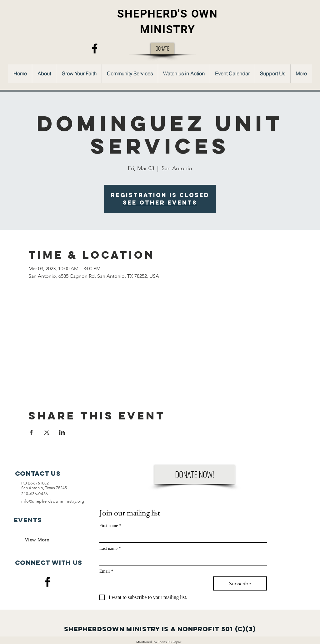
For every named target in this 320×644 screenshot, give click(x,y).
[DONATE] (162, 49)
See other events (160, 203)
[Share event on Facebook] (31, 432)
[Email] (153, 582)
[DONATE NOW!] (195, 474)
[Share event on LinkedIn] (62, 432)
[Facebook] (95, 48)
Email (106, 571)
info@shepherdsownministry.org (53, 501)
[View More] (37, 540)
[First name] (181, 536)
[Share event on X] (47, 432)
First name (110, 526)
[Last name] (181, 559)
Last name (110, 548)
